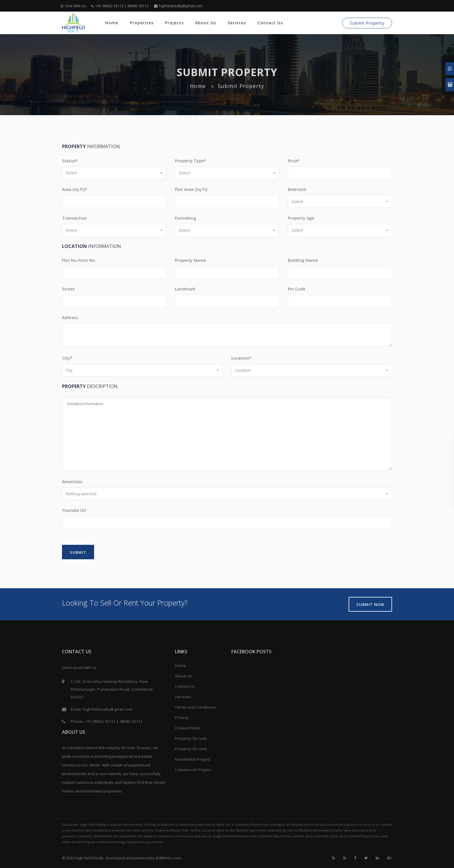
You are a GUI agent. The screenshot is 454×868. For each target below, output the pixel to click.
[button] (114, 173)
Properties (142, 23)
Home (112, 23)
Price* (294, 161)
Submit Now (370, 604)
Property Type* (191, 161)
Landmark (185, 289)
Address (70, 318)
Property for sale (191, 738)
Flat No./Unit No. (79, 260)
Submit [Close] (78, 552)
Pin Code (296, 289)
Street (68, 289)
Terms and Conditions (196, 707)
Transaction (74, 218)
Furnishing (185, 218)
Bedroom (297, 189)
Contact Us (270, 23)
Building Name (303, 260)
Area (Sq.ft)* (75, 189)
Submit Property (367, 23)
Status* (70, 161)
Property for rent (191, 749)
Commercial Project (193, 770)
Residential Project (193, 759)
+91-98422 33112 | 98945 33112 (120, 6)
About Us (206, 23)
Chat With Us (73, 6)
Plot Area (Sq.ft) (191, 189)
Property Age (301, 218)
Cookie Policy (187, 728)
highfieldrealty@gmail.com (178, 6)
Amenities (72, 482)
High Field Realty (90, 858)
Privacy (182, 718)
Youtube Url (74, 510)
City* (67, 358)
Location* (241, 358)
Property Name (190, 260)
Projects (174, 23)
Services (237, 23)
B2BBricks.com (168, 858)
